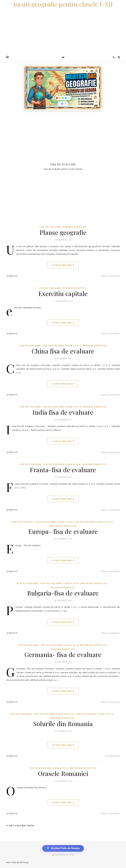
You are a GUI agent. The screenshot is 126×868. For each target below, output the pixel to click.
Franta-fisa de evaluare (63, 470)
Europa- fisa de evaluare (63, 531)
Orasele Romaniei (63, 773)
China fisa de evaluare (63, 351)
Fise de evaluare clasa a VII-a (62, 346)
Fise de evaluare (50, 227)
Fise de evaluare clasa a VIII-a (54, 714)
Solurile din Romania (63, 724)
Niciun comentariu (110, 276)
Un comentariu (112, 756)
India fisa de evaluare (63, 412)
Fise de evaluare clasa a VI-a (62, 464)
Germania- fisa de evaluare (63, 654)
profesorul (12, 276)
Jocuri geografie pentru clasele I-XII (63, 4)
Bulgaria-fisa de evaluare (63, 593)
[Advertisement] (63, 135)
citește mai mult (63, 265)
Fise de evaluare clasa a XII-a (93, 522)
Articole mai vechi (20, 825)
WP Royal (24, 862)
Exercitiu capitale (63, 293)
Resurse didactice (75, 227)
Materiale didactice (63, 526)
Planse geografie (63, 232)
